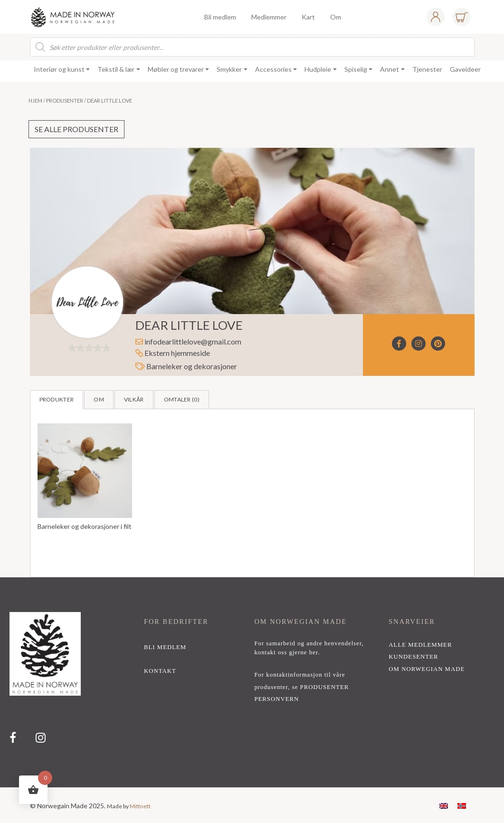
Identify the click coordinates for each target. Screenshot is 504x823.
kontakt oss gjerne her (286, 652)
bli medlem (165, 647)
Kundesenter (413, 657)
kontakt (160, 671)
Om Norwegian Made (427, 669)
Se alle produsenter (76, 129)
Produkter (57, 399)
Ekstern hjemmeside (173, 353)
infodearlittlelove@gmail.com (193, 341)
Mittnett (140, 806)
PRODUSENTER (325, 687)
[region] (252, 682)
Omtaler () (182, 399)
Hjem (35, 100)
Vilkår (134, 399)
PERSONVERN (276, 699)
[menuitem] (444, 805)
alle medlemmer (420, 645)
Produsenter (65, 100)
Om (99, 399)
